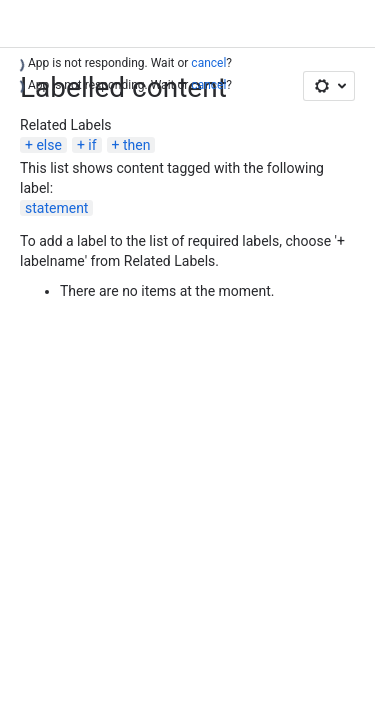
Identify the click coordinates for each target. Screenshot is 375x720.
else (48, 145)
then (136, 145)
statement (56, 208)
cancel (208, 63)
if (92, 145)
